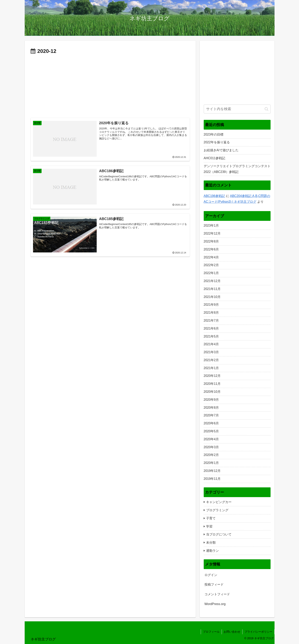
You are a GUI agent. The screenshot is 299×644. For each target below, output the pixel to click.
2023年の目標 (214, 134)
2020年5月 (211, 431)
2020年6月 (211, 423)
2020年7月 (211, 415)
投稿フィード (214, 584)
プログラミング (217, 510)
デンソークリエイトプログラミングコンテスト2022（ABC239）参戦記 (237, 169)
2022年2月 (211, 265)
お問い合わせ (232, 632)
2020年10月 (212, 392)
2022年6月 (211, 249)
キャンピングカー (219, 502)
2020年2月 (211, 455)
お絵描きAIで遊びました (221, 150)
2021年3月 (211, 352)
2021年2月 (211, 360)
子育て (211, 518)
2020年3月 (211, 447)
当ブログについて (219, 534)
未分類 (211, 543)
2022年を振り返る (217, 142)
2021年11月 (212, 289)
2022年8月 (211, 241)
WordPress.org (215, 604)
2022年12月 (212, 233)
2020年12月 (212, 376)
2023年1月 (211, 225)
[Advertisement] (110, 86)
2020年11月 (212, 384)
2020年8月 (211, 408)
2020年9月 (211, 400)
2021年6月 (211, 328)
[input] (237, 109)
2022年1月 (211, 273)
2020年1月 (211, 463)
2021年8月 (211, 313)
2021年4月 (211, 344)
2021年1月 (211, 368)
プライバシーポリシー (258, 632)
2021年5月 (211, 336)
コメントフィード (217, 594)
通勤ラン (212, 551)
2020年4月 (211, 439)
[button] (266, 109)
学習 (209, 526)
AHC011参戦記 (214, 158)
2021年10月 (212, 297)
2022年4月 (211, 257)
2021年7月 (211, 321)
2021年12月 (212, 281)
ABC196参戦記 (214, 196)
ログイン (211, 575)
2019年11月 (212, 479)
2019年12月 (212, 471)
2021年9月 (211, 305)
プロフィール (211, 632)
